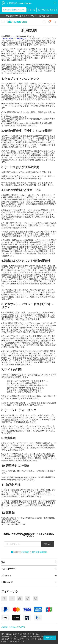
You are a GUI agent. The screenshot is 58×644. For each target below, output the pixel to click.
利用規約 (25, 552)
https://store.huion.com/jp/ (14, 39)
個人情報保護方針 (39, 552)
